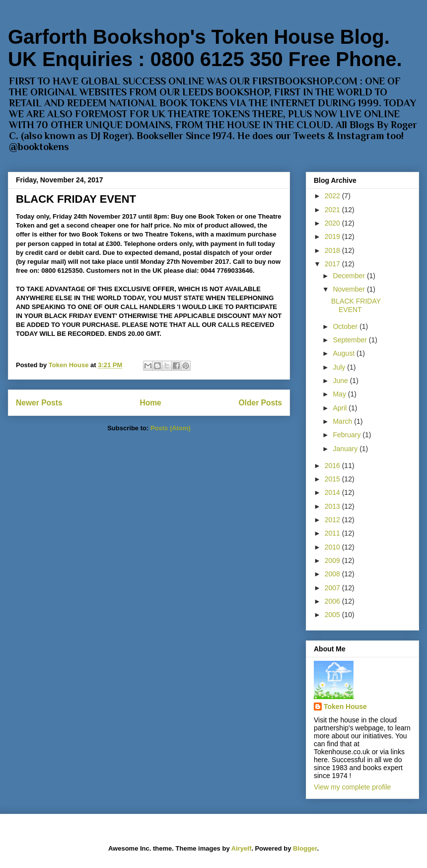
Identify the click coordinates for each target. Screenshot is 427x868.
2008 (333, 574)
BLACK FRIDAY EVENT (76, 199)
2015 (333, 479)
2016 (333, 466)
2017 (333, 264)
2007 (333, 588)
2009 (333, 560)
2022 (333, 196)
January (346, 449)
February (348, 435)
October (346, 326)
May (340, 394)
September (351, 340)
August (344, 353)
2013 (333, 506)
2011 (333, 533)
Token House (345, 707)
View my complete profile (352, 787)
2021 (333, 210)
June (341, 381)
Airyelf (241, 848)
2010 (333, 547)
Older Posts (260, 403)
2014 (333, 492)
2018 (333, 250)
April (341, 408)
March (343, 421)
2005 (333, 615)
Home (150, 403)
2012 (333, 520)
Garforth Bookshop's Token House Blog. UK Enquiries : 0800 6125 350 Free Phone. (205, 48)
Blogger (305, 848)
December (350, 276)
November (350, 289)
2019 (333, 237)
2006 (333, 601)
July (340, 367)
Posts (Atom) (171, 428)
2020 (333, 223)
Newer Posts (39, 403)
